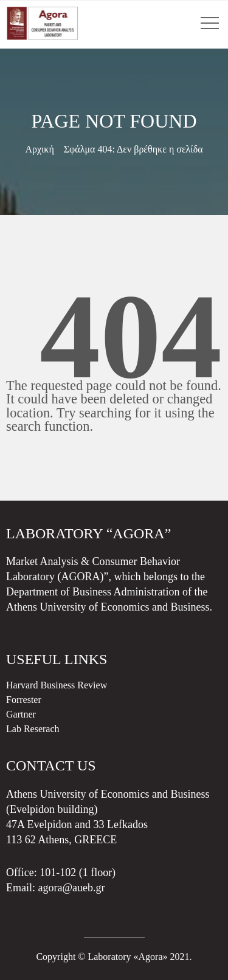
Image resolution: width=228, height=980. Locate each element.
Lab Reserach (33, 729)
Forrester (24, 700)
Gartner (21, 714)
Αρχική (39, 149)
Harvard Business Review (57, 685)
